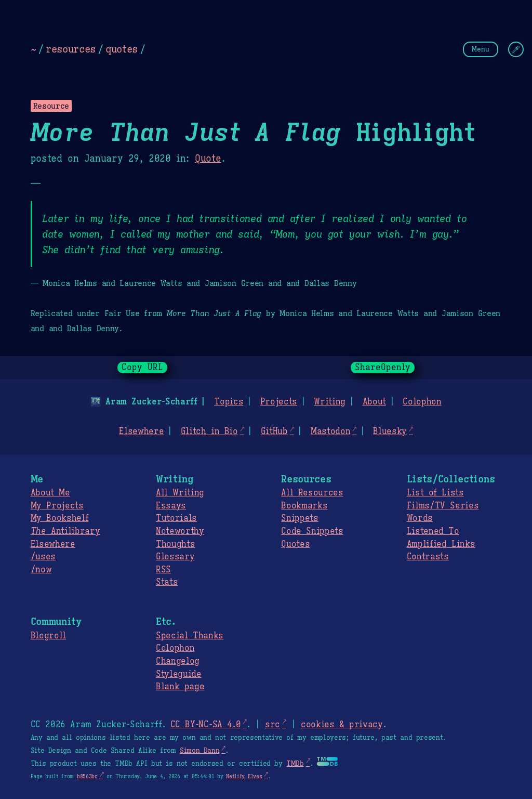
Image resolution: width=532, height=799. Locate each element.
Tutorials (176, 518)
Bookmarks (304, 506)
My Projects (57, 506)
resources (71, 49)
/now (41, 570)
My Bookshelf (60, 518)
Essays (171, 506)
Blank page (180, 687)
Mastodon (330, 431)
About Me (50, 493)
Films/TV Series (443, 506)
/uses (43, 557)
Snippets (300, 518)
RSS (163, 570)
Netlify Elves (244, 776)
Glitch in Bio (209, 431)
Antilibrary (65, 531)
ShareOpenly (383, 368)
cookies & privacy (342, 725)
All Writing (180, 493)
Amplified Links (441, 544)
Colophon (422, 402)
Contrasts (428, 557)
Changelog (178, 661)
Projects (279, 402)
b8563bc (87, 776)
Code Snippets (312, 531)
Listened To (433, 531)
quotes (122, 49)
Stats (167, 582)
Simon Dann (199, 751)
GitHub (274, 431)
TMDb (295, 764)
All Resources (312, 493)
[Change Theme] (516, 49)
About (374, 402)
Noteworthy (180, 531)
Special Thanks (190, 636)
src (272, 725)
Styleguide (179, 674)
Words (420, 518)
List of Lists (435, 493)
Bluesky (390, 431)
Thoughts (175, 544)
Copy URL (142, 368)
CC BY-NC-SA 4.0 (205, 725)
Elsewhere (141, 431)
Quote (208, 159)
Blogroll (48, 636)
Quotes (295, 544)
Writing (330, 402)
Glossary (175, 557)
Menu (481, 49)
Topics (229, 402)
